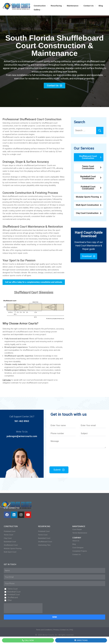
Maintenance (73, 6)
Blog (101, 6)
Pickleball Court (14, 595)
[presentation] (67, 462)
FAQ (71, 630)
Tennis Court (12, 589)
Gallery (37, 10)
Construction (40, 6)
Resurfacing (56, 6)
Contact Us (88, 6)
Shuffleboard (13, 597)
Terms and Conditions (44, 630)
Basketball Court (14, 592)
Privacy (56, 630)
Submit (57, 470)
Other (10, 600)
